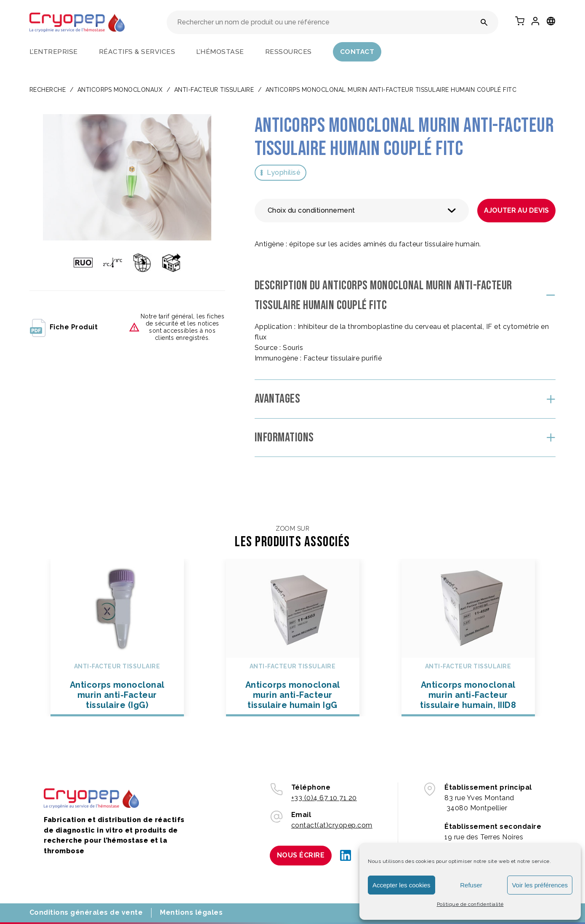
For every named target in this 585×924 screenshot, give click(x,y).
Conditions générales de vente (86, 912)
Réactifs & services (137, 52)
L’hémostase (220, 52)
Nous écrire (301, 855)
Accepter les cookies (402, 885)
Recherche (48, 90)
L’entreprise (54, 52)
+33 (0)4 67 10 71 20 (324, 798)
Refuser (471, 885)
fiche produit (64, 327)
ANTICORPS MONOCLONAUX (120, 90)
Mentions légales (191, 912)
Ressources (289, 52)
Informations (284, 438)
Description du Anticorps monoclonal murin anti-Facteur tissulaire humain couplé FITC (383, 295)
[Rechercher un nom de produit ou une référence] (484, 22)
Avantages (278, 399)
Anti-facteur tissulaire (214, 90)
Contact (357, 52)
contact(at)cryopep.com (332, 825)
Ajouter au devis (516, 210)
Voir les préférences (540, 885)
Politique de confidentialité (470, 904)
